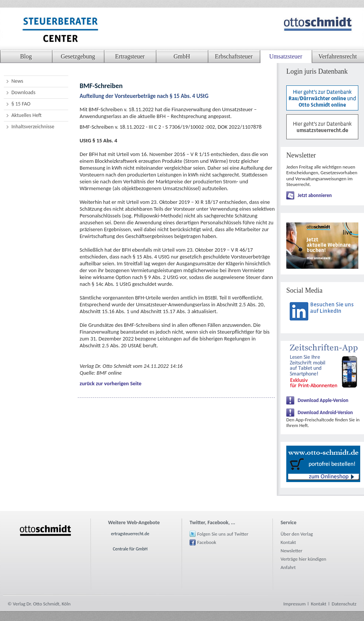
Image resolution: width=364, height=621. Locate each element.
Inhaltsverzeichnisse (33, 127)
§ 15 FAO (21, 104)
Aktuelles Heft (27, 115)
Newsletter (292, 551)
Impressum (294, 604)
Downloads (23, 92)
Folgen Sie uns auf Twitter (223, 534)
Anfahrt (288, 567)
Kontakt (288, 542)
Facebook (207, 542)
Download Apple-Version (323, 400)
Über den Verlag (297, 534)
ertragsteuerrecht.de (130, 534)
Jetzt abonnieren (315, 195)
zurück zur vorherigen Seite (111, 383)
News (17, 81)
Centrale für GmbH (130, 549)
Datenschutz (344, 604)
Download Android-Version (325, 412)
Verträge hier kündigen (303, 559)
